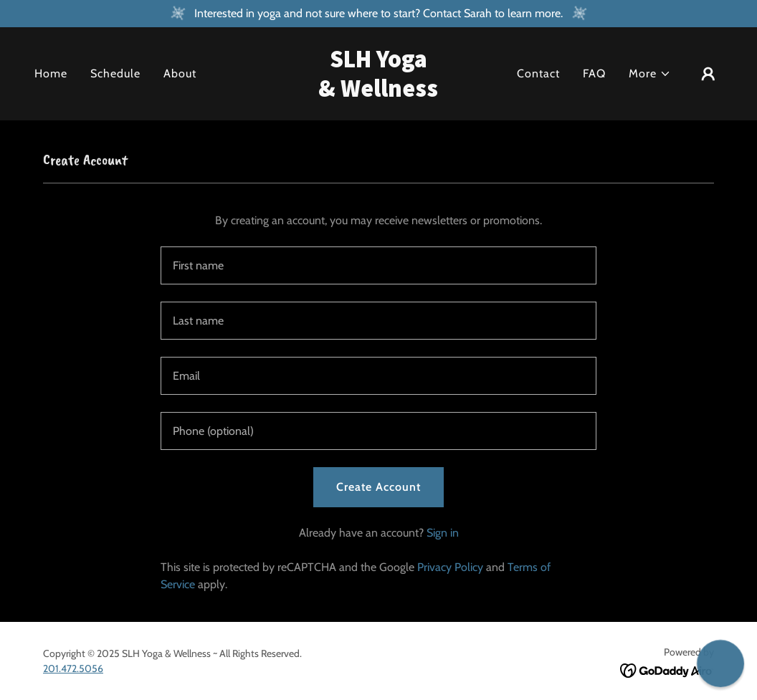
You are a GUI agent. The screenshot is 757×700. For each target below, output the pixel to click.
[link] (378, 93)
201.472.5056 (73, 668)
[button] (650, 74)
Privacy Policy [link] (450, 567)
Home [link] (51, 73)
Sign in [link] (443, 533)
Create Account (378, 487)
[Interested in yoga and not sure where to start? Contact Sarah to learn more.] (378, 14)
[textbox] (378, 265)
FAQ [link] (594, 73)
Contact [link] (538, 73)
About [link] (180, 73)
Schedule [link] (115, 73)
